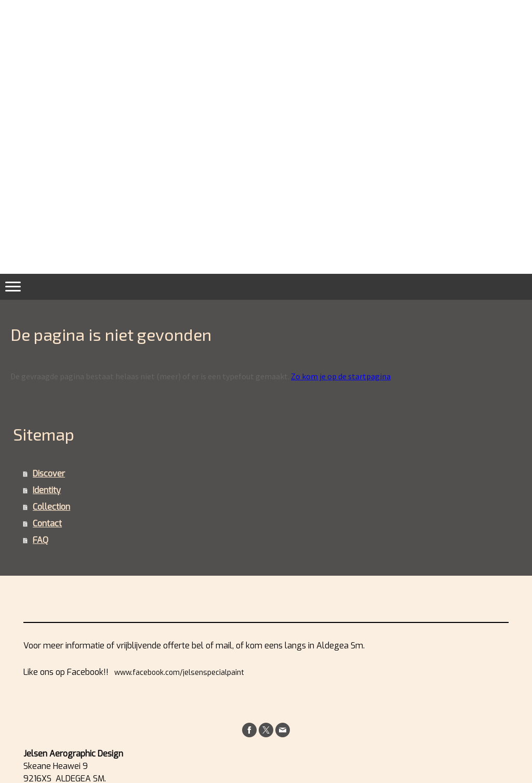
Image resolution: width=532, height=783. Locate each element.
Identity (47, 490)
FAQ (41, 540)
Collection (51, 507)
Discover (49, 474)
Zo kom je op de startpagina (341, 376)
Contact (47, 523)
